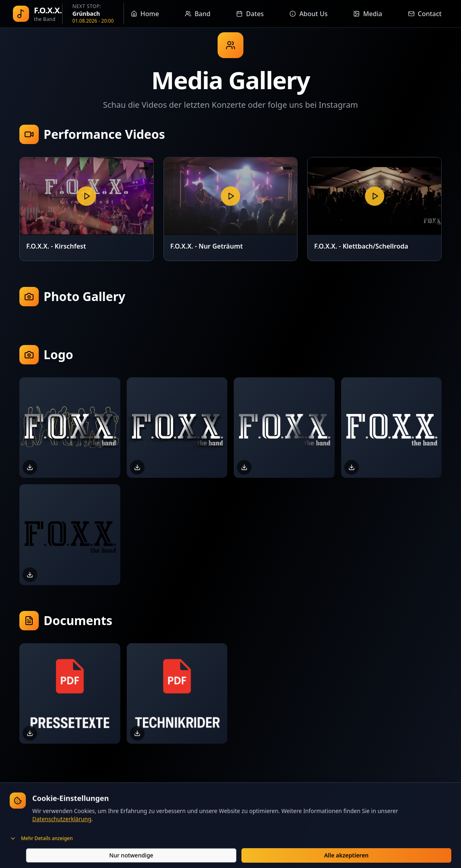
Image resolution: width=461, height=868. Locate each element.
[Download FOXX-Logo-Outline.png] (30, 467)
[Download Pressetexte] (30, 733)
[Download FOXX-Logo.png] (244, 467)
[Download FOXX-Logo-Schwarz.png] (30, 575)
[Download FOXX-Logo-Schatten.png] (137, 467)
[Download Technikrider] (137, 733)
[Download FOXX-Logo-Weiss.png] (352, 467)
